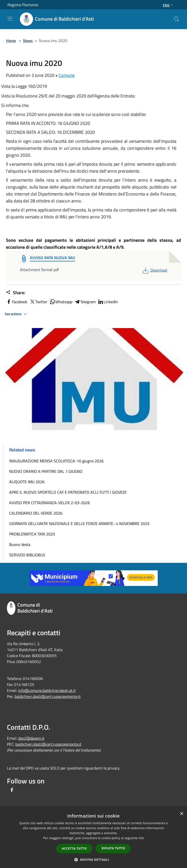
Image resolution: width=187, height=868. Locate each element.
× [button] (181, 814)
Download (154, 270)
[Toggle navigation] (10, 19)
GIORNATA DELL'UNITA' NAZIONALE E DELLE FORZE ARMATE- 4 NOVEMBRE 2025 (79, 524)
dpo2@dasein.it (31, 738)
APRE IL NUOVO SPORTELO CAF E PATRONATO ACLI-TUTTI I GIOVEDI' (68, 492)
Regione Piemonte (23, 5)
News (28, 41)
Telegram (85, 302)
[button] (94, 860)
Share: (16, 293)
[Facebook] (12, 790)
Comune (67, 75)
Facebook (17, 302)
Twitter (38, 302)
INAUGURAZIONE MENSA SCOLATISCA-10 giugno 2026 (56, 461)
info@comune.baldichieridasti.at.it (47, 690)
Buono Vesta (20, 544)
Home (11, 41)
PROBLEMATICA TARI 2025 (32, 534)
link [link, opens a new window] (141, 838)
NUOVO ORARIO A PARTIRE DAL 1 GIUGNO (46, 471)
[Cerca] (177, 19)
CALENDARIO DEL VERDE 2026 (36, 513)
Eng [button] (168, 5)
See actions (17, 314)
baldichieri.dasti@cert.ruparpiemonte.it (48, 696)
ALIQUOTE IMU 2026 (27, 482)
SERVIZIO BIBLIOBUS (27, 555)
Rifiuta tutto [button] (113, 848)
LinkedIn (108, 302)
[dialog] (93, 838)
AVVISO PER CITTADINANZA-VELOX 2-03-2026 (50, 503)
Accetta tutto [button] (74, 848)
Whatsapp (61, 302)
